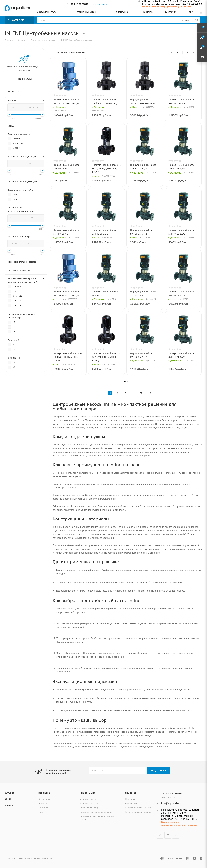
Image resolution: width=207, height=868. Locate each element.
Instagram (160, 835)
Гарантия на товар (89, 808)
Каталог (9, 793)
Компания (44, 793)
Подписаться (159, 770)
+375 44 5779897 (79, 4)
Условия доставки (89, 803)
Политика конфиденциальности (96, 812)
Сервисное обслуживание (138, 808)
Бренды (9, 805)
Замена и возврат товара (138, 812)
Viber (176, 835)
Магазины (130, 799)
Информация (88, 793)
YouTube (168, 835)
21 (141, 393)
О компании (44, 799)
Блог (41, 812)
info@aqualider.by (172, 803)
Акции (8, 799)
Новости (43, 803)
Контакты (43, 808)
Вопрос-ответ (132, 803)
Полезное (131, 793)
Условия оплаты (88, 799)
